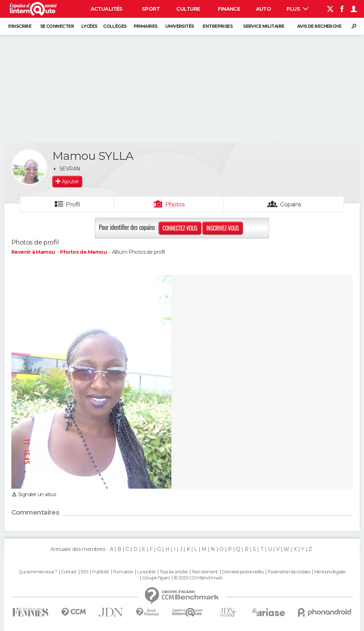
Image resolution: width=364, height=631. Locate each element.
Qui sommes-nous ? (38, 572)
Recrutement (205, 572)
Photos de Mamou (83, 252)
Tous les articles (173, 572)
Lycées (89, 26)
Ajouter (70, 182)
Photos (175, 204)
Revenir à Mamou (34, 252)
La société (146, 572)
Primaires (146, 26)
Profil (73, 204)
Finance (229, 9)
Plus (297, 9)
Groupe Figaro (156, 578)
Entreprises (218, 26)
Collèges (115, 26)
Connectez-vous (180, 228)
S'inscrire (20, 26)
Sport (151, 9)
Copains (291, 204)
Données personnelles (243, 572)
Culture (188, 9)
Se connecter (57, 26)
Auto (264, 9)
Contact (69, 572)
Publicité (100, 572)
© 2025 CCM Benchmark (198, 578)
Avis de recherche (319, 26)
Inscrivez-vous (222, 228)
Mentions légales (330, 572)
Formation (123, 572)
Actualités (107, 9)
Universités (180, 26)
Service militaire (264, 26)
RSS (84, 572)
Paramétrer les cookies (289, 572)
